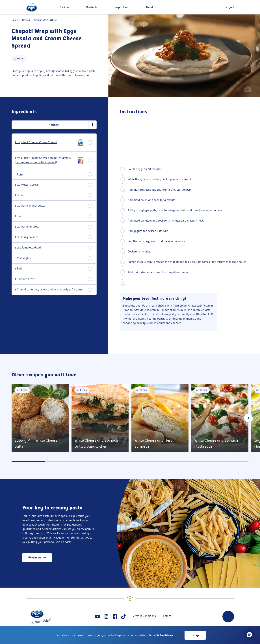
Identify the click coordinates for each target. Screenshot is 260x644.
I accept (195, 635)
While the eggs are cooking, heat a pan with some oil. (160, 179)
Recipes (26, 20)
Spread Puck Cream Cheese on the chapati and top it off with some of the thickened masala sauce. (187, 262)
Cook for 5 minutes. (139, 252)
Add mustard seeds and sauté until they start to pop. (159, 190)
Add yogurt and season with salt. (148, 231)
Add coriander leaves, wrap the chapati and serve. (158, 272)
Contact (166, 616)
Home (15, 20)
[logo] (32, 7)
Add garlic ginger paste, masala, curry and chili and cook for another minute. (175, 210)
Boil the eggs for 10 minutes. (145, 169)
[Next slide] (248, 418)
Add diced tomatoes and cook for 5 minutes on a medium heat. (166, 221)
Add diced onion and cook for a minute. (152, 200)
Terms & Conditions (161, 635)
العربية (230, 7)
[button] (250, 634)
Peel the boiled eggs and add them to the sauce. (157, 241)
